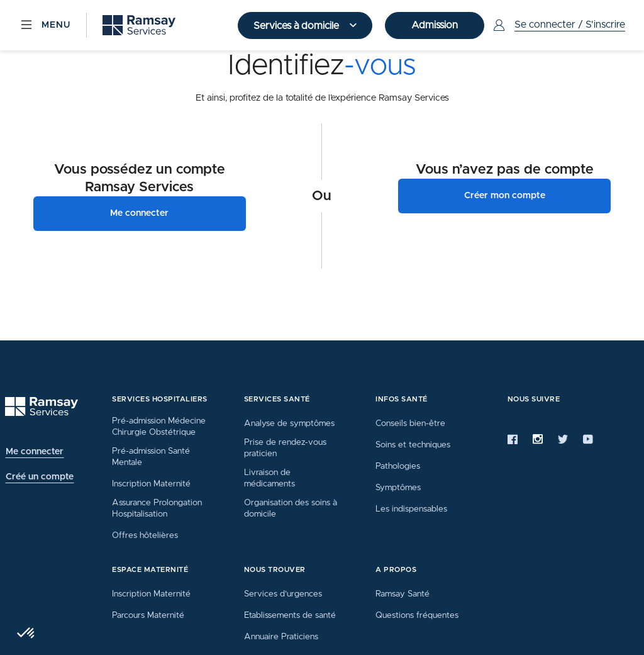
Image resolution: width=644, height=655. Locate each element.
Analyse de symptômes (289, 423)
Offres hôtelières (145, 535)
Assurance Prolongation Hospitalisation (157, 508)
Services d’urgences (283, 594)
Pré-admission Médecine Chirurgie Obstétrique (159, 427)
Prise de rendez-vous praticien (285, 448)
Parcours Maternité (148, 615)
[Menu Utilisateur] (558, 25)
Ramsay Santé (402, 594)
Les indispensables (411, 509)
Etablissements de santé (290, 615)
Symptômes (398, 488)
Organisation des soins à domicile (291, 508)
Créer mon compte (505, 196)
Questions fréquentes (417, 615)
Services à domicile (297, 26)
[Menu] (45, 25)
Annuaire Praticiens (281, 637)
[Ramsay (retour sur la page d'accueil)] (139, 25)
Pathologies (398, 466)
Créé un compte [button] (40, 477)
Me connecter (139, 213)
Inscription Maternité (151, 484)
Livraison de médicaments (269, 478)
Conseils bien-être (410, 423)
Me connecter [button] (35, 452)
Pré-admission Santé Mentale (151, 457)
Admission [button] (435, 25)
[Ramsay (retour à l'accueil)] (42, 407)
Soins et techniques (413, 445)
